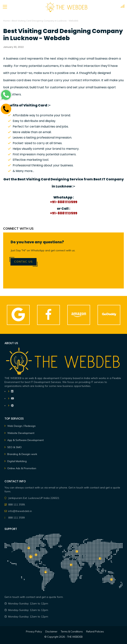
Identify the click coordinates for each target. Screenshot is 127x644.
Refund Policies (95, 631)
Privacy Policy (34, 631)
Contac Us (23, 262)
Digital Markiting (17, 461)
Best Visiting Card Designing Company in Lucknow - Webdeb (63, 35)
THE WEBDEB (75, 637)
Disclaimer (51, 631)
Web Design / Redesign (21, 426)
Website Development (21, 433)
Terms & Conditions (72, 631)
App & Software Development (25, 440)
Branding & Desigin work (22, 454)
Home (7, 21)
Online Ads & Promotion (22, 468)
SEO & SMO (14, 447)
